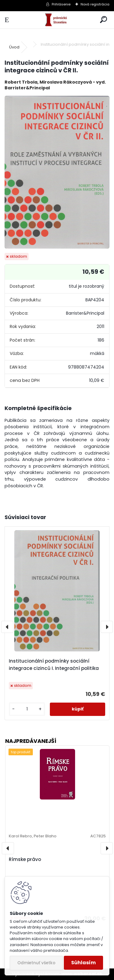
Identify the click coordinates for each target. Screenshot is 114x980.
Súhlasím (83, 963)
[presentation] (7, 627)
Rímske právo (25, 859)
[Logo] (57, 20)
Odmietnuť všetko (36, 963)
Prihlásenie (61, 4)
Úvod (14, 47)
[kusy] (27, 709)
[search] (104, 20)
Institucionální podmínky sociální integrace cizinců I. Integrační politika (54, 665)
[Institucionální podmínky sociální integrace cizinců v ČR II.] (57, 172)
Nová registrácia (95, 4)
